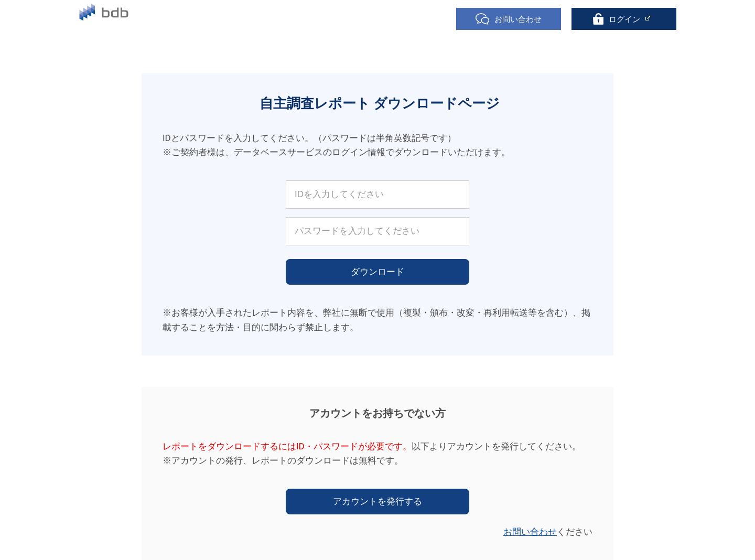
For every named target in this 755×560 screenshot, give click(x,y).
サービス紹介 (180, 19)
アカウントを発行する (377, 501)
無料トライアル (254, 19)
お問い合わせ (530, 532)
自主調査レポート (335, 19)
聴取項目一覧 (413, 19)
